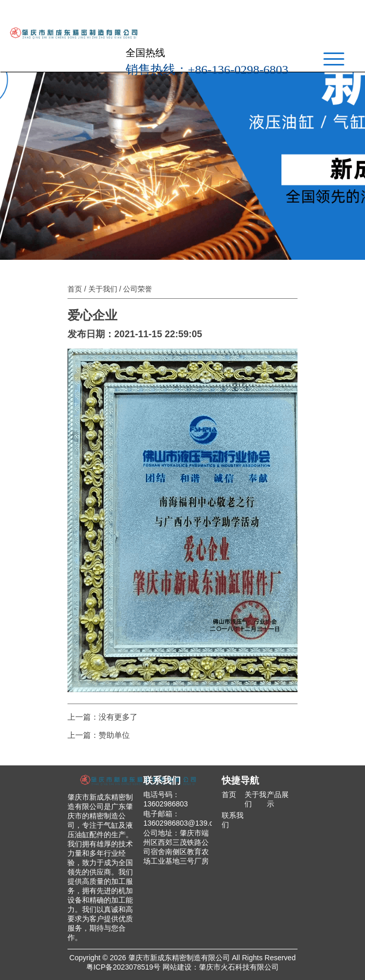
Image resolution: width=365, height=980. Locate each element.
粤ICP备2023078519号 (123, 967)
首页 (75, 289)
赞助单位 (114, 735)
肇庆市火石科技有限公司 (239, 967)
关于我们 (103, 289)
